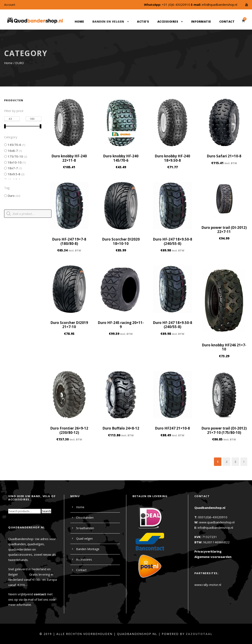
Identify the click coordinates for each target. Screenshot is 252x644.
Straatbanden (85, 528)
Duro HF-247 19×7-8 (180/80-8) (69, 241)
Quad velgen (84, 539)
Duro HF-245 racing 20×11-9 (121, 325)
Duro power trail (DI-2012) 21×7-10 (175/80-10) (224, 430)
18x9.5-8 (14, 174)
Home (79, 21)
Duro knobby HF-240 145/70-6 (121, 158)
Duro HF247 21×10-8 (172, 428)
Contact (227, 21)
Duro (11, 196)
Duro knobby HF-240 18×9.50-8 (172, 158)
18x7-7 (13, 168)
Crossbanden (85, 518)
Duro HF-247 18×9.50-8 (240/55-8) (172, 241)
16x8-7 (13, 151)
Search (46, 511)
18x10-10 (15, 162)
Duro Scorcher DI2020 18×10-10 (121, 241)
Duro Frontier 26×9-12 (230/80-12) (69, 430)
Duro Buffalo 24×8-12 (121, 428)
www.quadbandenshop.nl (217, 522)
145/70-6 (14, 145)
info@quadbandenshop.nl (219, 5)
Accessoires (168, 21)
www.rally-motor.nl (208, 585)
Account (10, 5)
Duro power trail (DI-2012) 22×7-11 (224, 230)
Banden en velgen (108, 21)
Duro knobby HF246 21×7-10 (224, 347)
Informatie (201, 21)
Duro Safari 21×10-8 (224, 156)
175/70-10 (15, 156)
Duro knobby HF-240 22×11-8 (69, 158)
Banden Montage (88, 549)
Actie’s (143, 21)
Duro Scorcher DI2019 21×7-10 (69, 325)
